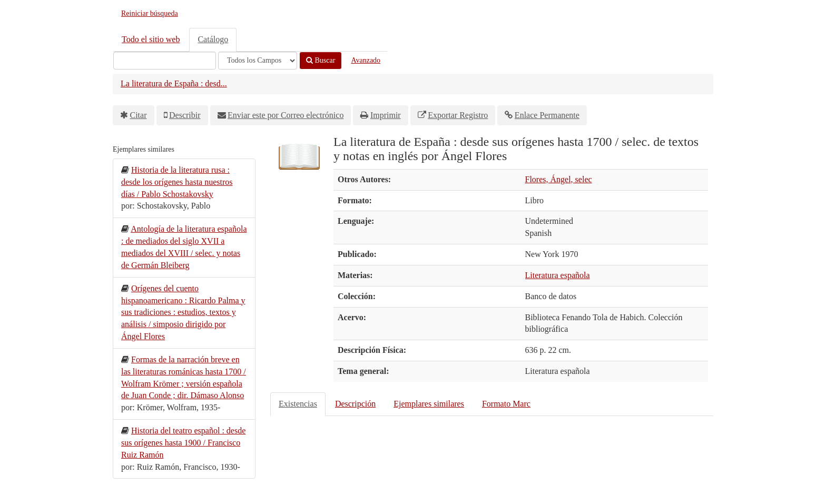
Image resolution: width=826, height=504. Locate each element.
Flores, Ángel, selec (559, 179)
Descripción (355, 404)
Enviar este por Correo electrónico (286, 115)
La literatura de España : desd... (174, 83)
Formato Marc (506, 404)
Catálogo (213, 39)
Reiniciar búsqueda (150, 13)
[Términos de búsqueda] (165, 61)
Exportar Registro (458, 115)
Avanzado (366, 60)
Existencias (298, 404)
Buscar (321, 60)
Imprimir (386, 115)
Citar (139, 115)
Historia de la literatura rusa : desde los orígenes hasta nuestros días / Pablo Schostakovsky (177, 182)
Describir (185, 115)
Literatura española (558, 275)
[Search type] (258, 61)
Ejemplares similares (429, 404)
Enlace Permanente (547, 115)
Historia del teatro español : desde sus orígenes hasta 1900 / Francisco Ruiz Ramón (183, 443)
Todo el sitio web (151, 39)
